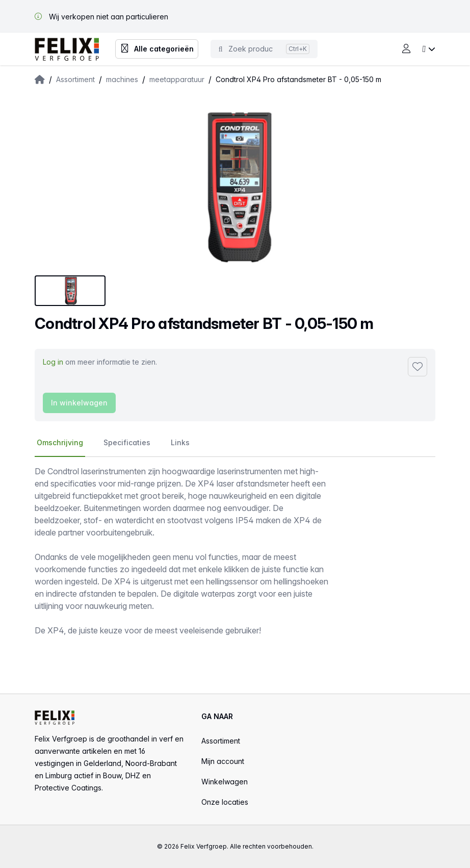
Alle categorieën (157, 49)
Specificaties (127, 442)
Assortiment (221, 741)
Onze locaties (225, 802)
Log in (53, 362)
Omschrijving (60, 442)
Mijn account (223, 761)
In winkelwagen (79, 403)
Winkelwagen (225, 782)
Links (180, 442)
